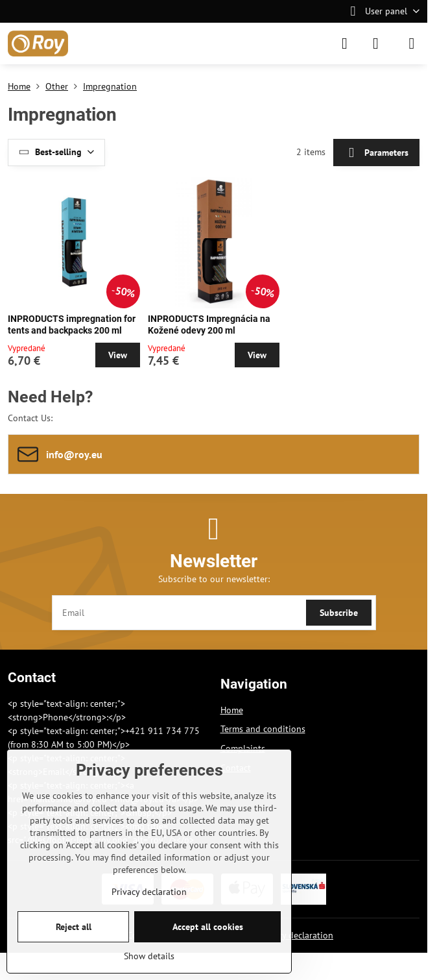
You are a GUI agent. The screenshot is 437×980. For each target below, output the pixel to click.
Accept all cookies (208, 927)
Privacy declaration (296, 935)
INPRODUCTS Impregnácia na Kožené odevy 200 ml (209, 325)
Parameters (376, 153)
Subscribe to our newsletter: (214, 579)
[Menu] (412, 43)
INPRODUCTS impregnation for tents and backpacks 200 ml (72, 325)
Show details (149, 956)
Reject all (74, 927)
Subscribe (339, 613)
